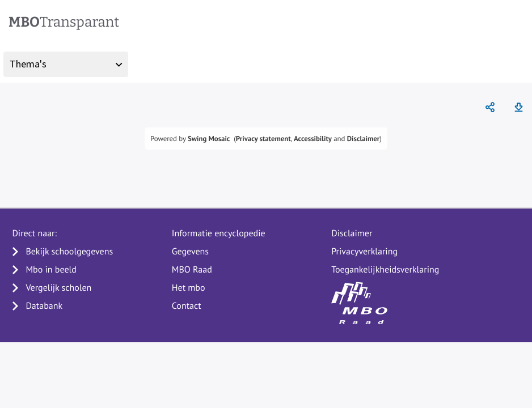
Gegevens (190, 252)
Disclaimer (364, 139)
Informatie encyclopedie (219, 233)
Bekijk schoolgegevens (69, 252)
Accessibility (313, 139)
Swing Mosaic (209, 139)
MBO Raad (192, 270)
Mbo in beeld (51, 270)
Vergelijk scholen (58, 288)
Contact (187, 306)
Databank (44, 306)
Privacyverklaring (364, 252)
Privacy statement (263, 139)
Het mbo (189, 288)
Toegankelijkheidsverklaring (385, 270)
